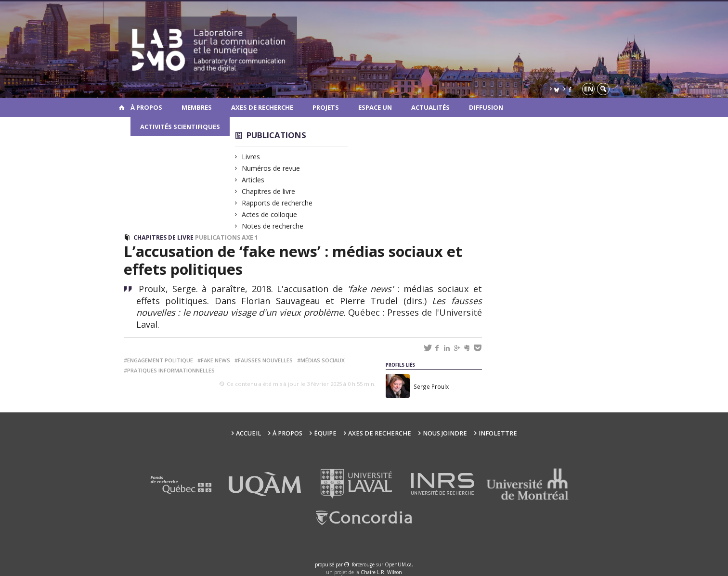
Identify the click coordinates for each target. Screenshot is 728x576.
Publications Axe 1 (227, 237)
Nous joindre (445, 433)
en (589, 89)
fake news (215, 360)
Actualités (430, 107)
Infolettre (498, 433)
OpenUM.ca (398, 564)
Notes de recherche (273, 226)
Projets (326, 107)
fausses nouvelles (265, 360)
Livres (251, 157)
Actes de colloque (270, 214)
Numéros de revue (271, 168)
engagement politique (160, 360)
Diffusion (486, 107)
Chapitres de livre (269, 191)
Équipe (325, 433)
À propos (146, 107)
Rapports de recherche (277, 203)
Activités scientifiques (180, 127)
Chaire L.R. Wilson (381, 572)
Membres (197, 107)
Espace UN (375, 107)
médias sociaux (323, 360)
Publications (276, 135)
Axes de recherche (262, 107)
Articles (253, 180)
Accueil (248, 433)
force (363, 564)
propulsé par (330, 564)
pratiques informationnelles (171, 370)
